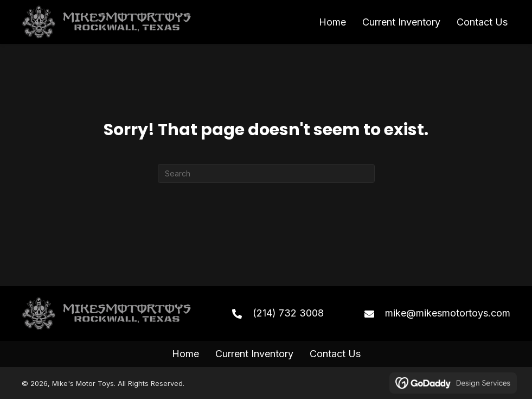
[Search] (266, 173)
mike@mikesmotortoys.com (448, 313)
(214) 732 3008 (288, 313)
